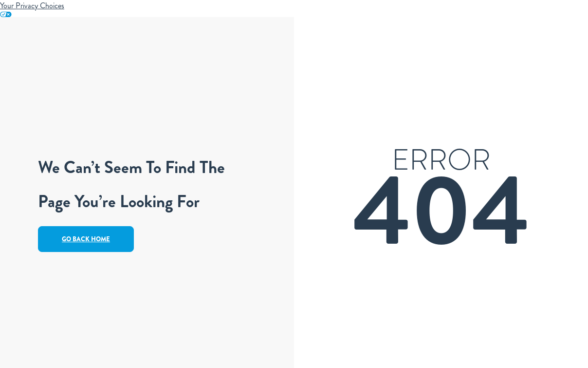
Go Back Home (86, 239)
